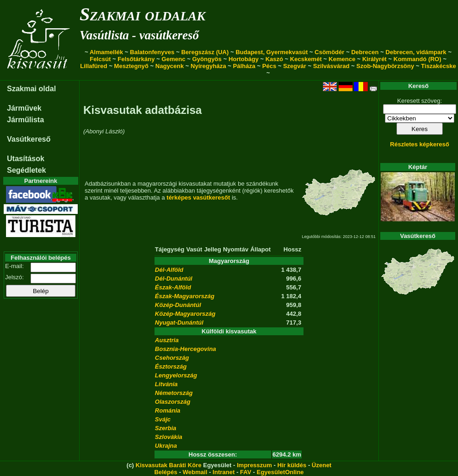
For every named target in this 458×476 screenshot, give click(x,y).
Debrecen (365, 52)
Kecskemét (306, 59)
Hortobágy (244, 59)
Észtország (171, 366)
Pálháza (244, 66)
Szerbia (166, 428)
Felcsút (100, 59)
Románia (168, 410)
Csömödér (329, 52)
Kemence (342, 59)
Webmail (195, 472)
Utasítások (26, 159)
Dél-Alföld (169, 270)
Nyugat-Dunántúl (179, 323)
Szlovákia (169, 437)
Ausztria (167, 340)
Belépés (166, 472)
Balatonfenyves (152, 52)
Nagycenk (170, 66)
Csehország (172, 358)
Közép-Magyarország (185, 314)
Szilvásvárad (331, 66)
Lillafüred (94, 66)
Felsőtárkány (136, 59)
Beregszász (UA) (205, 52)
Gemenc (173, 59)
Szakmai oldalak (142, 14)
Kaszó (274, 59)
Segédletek (26, 170)
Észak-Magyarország (185, 296)
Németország (174, 393)
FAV (246, 472)
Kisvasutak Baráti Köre (168, 465)
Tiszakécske (439, 66)
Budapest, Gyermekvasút (272, 52)
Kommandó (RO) (418, 59)
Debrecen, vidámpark (416, 52)
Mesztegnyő (131, 66)
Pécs (269, 66)
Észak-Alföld (173, 287)
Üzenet (322, 465)
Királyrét (374, 59)
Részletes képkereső (420, 144)
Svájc (163, 419)
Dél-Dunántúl (174, 279)
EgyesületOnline (280, 472)
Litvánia (166, 384)
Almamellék (106, 52)
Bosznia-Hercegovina (186, 349)
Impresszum (254, 465)
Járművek (24, 108)
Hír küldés (292, 465)
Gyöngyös (207, 59)
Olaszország (173, 402)
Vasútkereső (29, 139)
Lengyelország (176, 375)
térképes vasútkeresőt (198, 197)
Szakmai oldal (31, 89)
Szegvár (295, 66)
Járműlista (25, 120)
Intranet (224, 472)
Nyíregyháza (208, 66)
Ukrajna (166, 446)
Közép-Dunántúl (178, 305)
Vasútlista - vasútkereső (139, 35)
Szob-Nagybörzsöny (385, 66)
